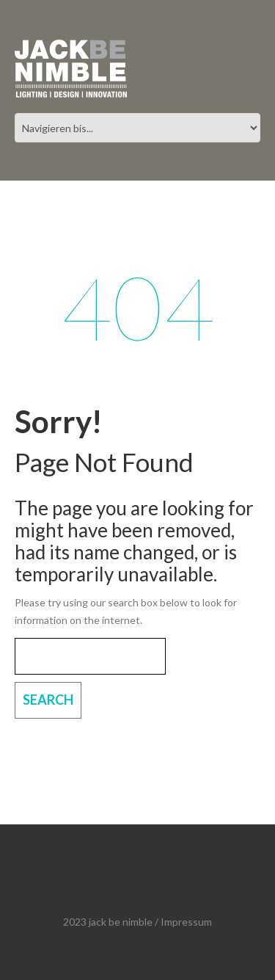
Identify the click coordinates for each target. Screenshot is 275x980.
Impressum (186, 922)
